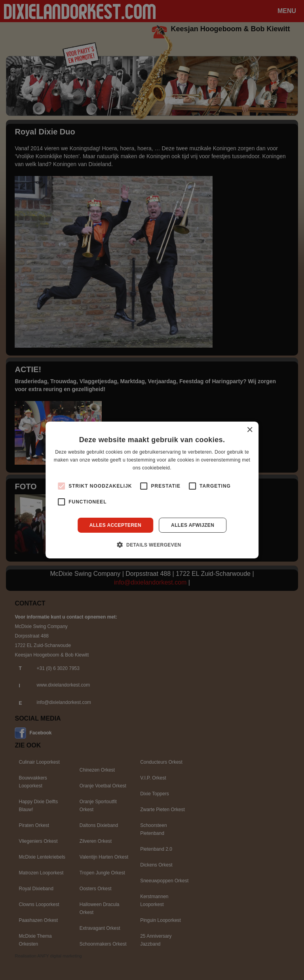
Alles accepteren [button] (115, 525)
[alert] (152, 490)
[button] (152, 545)
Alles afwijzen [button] (193, 525)
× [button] (250, 430)
